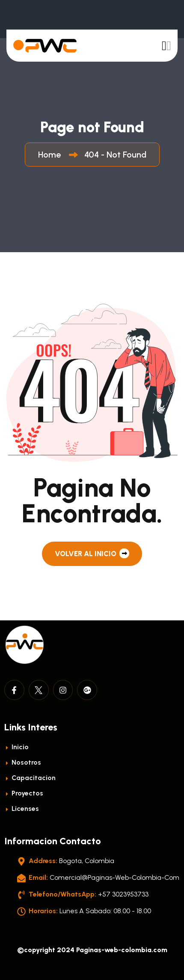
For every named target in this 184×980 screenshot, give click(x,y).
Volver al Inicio (92, 553)
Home (52, 155)
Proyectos (24, 793)
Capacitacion (30, 778)
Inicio (16, 747)
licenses (22, 809)
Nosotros (23, 762)
